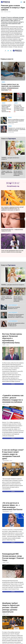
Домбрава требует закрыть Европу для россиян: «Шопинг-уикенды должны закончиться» (6, 108)
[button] (24, 2)
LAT (21, 2)
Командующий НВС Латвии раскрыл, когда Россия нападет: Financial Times (13, 557)
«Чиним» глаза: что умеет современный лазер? (7, 172)
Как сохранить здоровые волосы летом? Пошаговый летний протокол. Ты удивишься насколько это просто (12, 209)
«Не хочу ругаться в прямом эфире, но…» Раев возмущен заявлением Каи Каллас (12, 506)
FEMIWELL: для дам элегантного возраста (13, 285)
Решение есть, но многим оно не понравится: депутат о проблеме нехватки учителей (17, 129)
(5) (10, 112)
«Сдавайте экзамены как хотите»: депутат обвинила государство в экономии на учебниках (13, 399)
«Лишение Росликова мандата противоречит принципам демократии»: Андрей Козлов (16, 316)
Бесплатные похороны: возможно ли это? (14, 308)
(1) (10, 90)
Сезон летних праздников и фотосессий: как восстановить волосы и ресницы (12, 251)
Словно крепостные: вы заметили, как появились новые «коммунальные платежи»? (10, 87)
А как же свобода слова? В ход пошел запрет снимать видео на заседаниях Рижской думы (13, 454)
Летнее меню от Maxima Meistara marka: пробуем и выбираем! (18, 173)
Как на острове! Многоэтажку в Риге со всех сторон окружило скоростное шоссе (16, 121)
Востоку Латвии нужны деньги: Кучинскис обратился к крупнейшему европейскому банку (12, 338)
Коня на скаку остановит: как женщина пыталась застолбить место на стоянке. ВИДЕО (19, 108)
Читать (13, 384)
